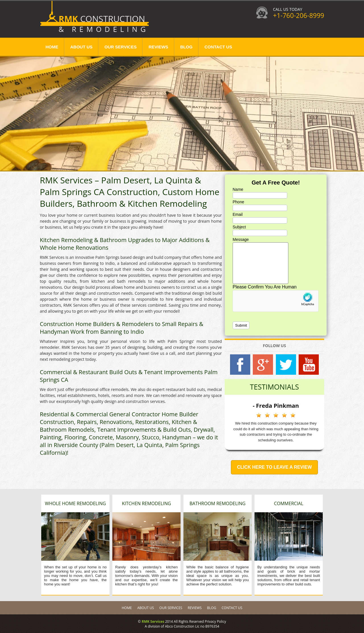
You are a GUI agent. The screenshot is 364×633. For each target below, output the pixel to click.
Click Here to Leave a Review (274, 467)
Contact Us (218, 47)
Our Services (120, 47)
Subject (239, 227)
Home (52, 47)
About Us (81, 47)
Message (241, 239)
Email (238, 214)
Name (238, 189)
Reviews (158, 47)
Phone (238, 202)
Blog (186, 47)
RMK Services (153, 621)
